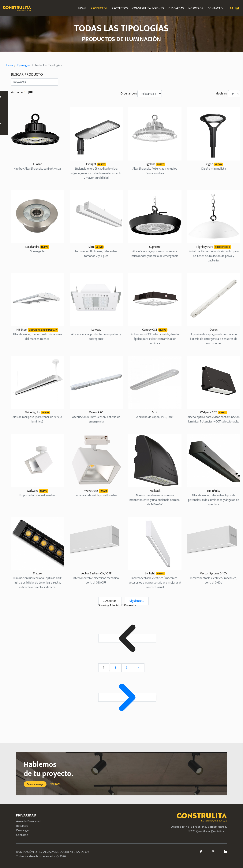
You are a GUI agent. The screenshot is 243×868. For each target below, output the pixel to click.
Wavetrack (96, 491)
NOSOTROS (196, 8)
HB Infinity (214, 491)
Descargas (23, 830)
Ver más (55, 784)
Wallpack (155, 491)
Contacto (22, 835)
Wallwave (37, 491)
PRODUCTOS (99, 8)
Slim (96, 247)
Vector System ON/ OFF (96, 574)
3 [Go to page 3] (127, 668)
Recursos (22, 826)
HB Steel (37, 330)
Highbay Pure (214, 247)
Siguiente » (137, 601)
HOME (82, 8)
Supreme (155, 247)
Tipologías (24, 65)
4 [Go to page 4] (139, 668)
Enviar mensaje (35, 784)
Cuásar (37, 164)
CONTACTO (215, 8)
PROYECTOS (120, 8)
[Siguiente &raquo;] (127, 697)
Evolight (96, 164)
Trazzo (37, 574)
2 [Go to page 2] (116, 668)
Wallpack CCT (214, 413)
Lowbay (96, 330)
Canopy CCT (155, 330)
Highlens (155, 164)
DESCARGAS (176, 8)
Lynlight (155, 574)
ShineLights (37, 413)
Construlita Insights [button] (148, 8)
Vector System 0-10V (214, 574)
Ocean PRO (96, 413)
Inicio (9, 65)
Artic (155, 413)
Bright (214, 164)
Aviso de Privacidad (28, 821)
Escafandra (37, 247)
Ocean (214, 330)
